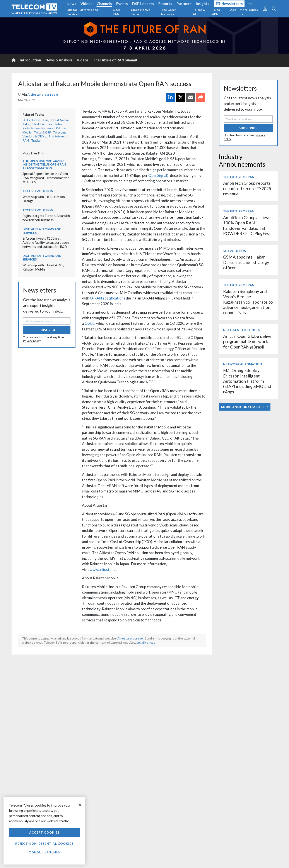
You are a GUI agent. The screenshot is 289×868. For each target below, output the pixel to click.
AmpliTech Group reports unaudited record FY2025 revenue (247, 188)
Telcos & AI (199, 12)
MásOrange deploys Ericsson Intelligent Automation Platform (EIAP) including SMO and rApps (247, 381)
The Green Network (169, 12)
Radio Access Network (38, 128)
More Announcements (245, 407)
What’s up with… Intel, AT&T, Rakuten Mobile (43, 267)
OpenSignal (158, 175)
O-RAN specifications (108, 298)
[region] (44, 831)
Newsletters (230, 4)
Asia (233, 10)
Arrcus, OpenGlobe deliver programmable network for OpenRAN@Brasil (248, 342)
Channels (104, 4)
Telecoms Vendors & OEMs (44, 134)
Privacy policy (32, 341)
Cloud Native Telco (140, 12)
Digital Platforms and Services (82, 12)
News (71, 4)
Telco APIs (216, 12)
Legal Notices (146, 642)
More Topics (249, 12)
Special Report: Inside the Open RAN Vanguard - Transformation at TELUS (46, 178)
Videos (86, 4)
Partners (184, 4)
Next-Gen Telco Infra (47, 124)
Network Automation (243, 364)
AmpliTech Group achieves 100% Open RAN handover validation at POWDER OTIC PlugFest (248, 225)
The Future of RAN (239, 177)
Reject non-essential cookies (44, 843)
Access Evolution (38, 191)
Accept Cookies (44, 832)
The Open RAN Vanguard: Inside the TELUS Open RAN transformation (44, 164)
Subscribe (47, 330)
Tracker (36, 140)
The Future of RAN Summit (115, 60)
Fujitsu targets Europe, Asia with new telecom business (46, 218)
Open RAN (117, 12)
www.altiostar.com (105, 569)
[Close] (80, 805)
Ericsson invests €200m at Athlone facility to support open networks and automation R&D (46, 242)
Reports (165, 4)
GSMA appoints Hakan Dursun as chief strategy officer (246, 262)
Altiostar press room (43, 94)
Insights (203, 4)
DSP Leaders (143, 4)
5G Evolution (31, 120)
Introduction (30, 60)
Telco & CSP (42, 132)
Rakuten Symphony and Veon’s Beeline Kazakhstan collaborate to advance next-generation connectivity (248, 302)
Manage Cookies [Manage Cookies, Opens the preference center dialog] (44, 852)
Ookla (90, 323)
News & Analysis (59, 60)
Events (122, 4)
